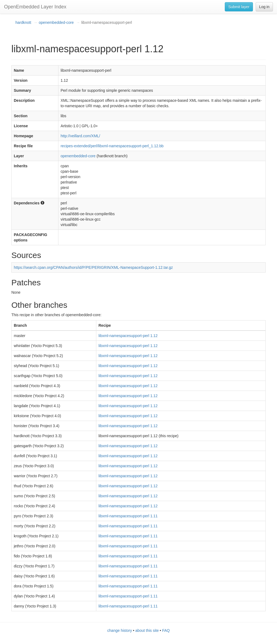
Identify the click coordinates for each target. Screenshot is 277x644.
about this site (147, 630)
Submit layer (239, 7)
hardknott (23, 22)
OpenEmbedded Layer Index (35, 7)
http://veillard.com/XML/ (80, 136)
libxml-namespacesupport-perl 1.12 (128, 336)
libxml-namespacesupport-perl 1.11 (128, 516)
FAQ (166, 630)
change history (120, 630)
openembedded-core (56, 22)
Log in (264, 7)
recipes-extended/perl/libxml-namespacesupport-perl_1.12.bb (112, 146)
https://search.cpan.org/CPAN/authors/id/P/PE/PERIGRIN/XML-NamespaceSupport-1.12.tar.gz (93, 267)
